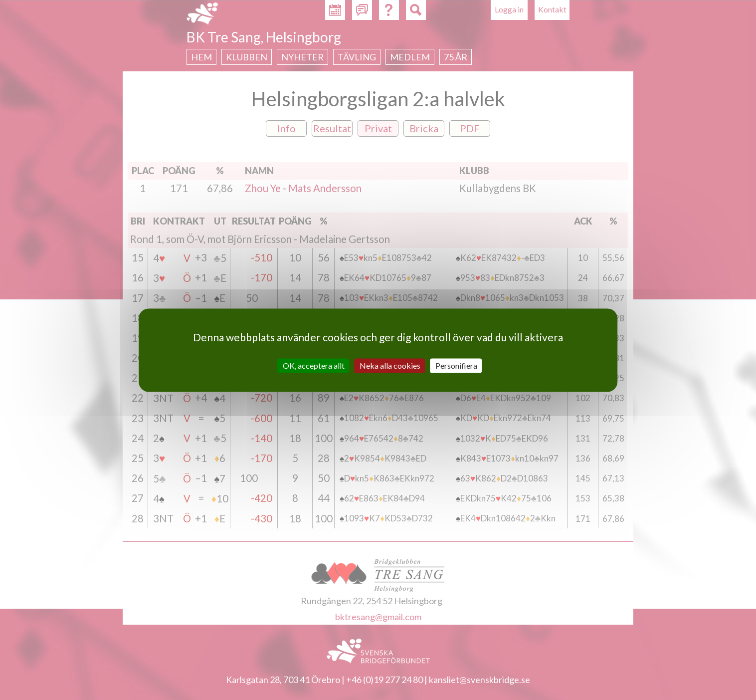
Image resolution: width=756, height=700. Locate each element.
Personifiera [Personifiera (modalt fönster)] (456, 365)
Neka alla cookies (390, 365)
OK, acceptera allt (314, 365)
